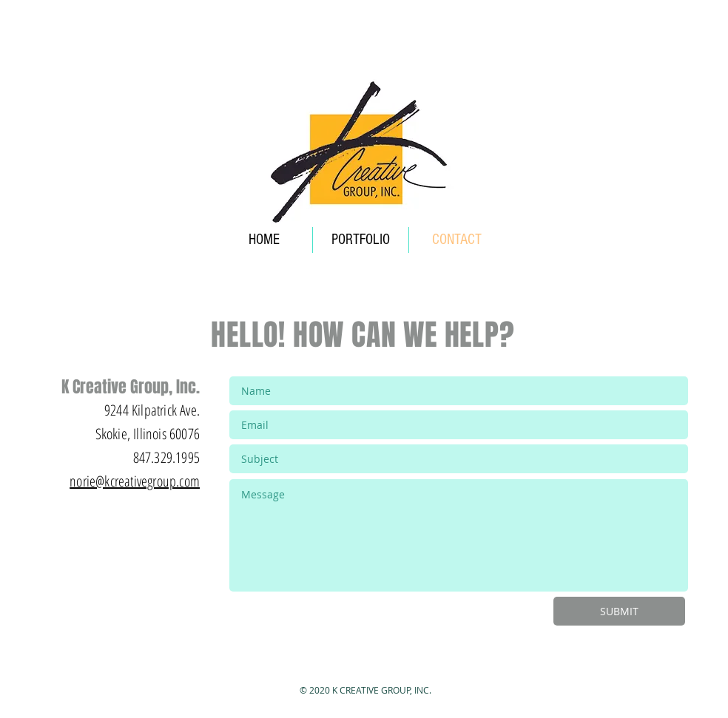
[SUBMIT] (619, 611)
